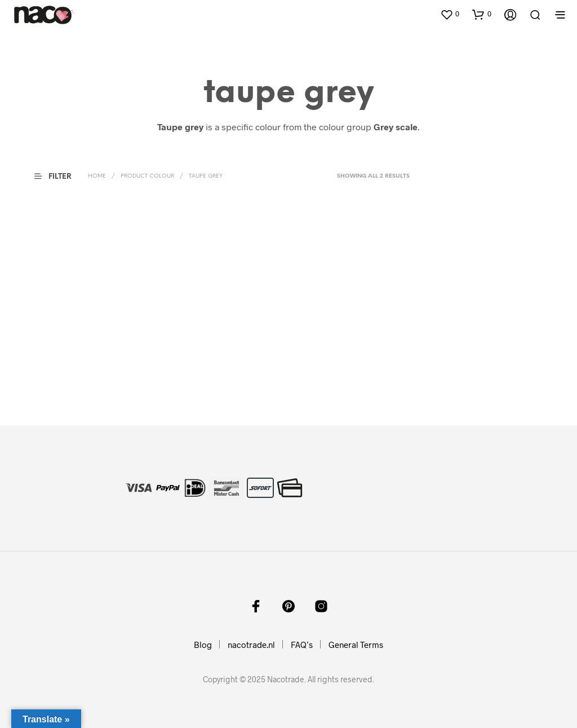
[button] (450, 14)
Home (97, 176)
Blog (203, 645)
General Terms (356, 645)
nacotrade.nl (251, 645)
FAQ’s (302, 645)
